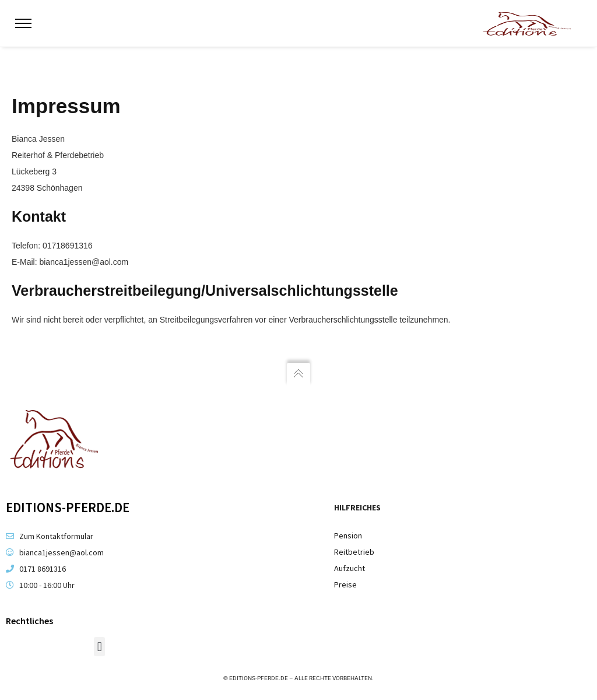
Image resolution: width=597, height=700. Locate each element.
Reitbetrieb (354, 552)
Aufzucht (350, 568)
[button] (99, 647)
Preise (345, 584)
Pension (348, 535)
